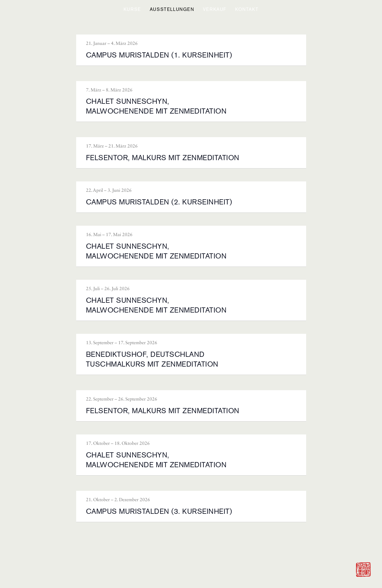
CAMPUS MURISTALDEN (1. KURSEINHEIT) (159, 55)
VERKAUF (215, 9)
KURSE (132, 9)
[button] (132, 9)
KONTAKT (247, 9)
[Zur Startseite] (363, 569)
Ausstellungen (172, 9)
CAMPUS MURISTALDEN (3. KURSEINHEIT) (159, 511)
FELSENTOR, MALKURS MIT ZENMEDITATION (163, 158)
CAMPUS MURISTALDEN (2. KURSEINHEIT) (159, 202)
